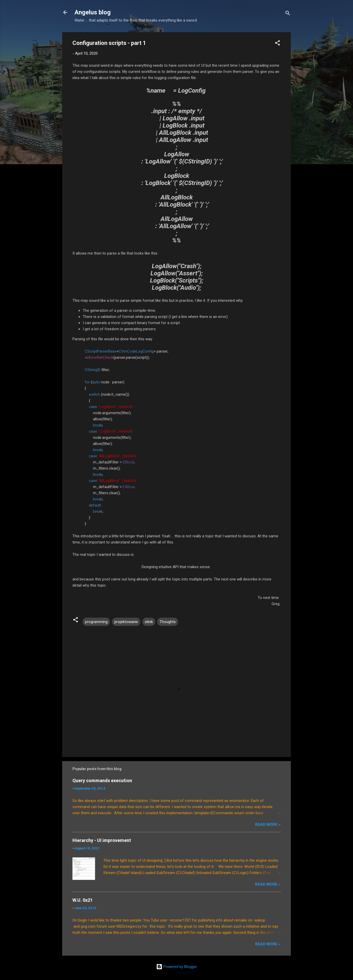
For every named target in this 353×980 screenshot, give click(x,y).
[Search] (288, 14)
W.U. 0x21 (83, 900)
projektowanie (126, 622)
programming (96, 622)
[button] (277, 44)
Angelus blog (93, 12)
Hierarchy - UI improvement (102, 840)
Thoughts (168, 622)
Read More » (268, 824)
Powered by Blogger (177, 967)
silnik (149, 622)
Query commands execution (102, 780)
